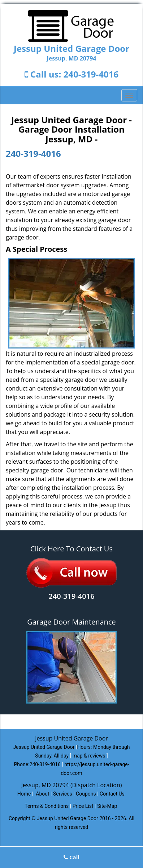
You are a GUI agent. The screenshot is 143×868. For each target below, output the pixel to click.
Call (71, 857)
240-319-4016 (91, 74)
